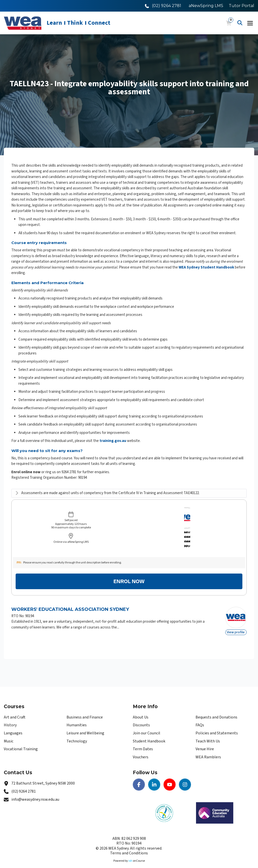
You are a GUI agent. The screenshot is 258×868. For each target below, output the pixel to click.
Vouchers (141, 749)
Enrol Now (129, 573)
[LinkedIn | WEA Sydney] (154, 776)
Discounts (141, 716)
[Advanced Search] (240, 23)
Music (9, 732)
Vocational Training (21, 740)
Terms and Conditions (129, 844)
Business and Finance (85, 708)
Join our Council (147, 724)
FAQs (200, 716)
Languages (13, 724)
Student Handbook (149, 732)
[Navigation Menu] (250, 23)
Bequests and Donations (216, 708)
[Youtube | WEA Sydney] (170, 776)
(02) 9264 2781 (24, 783)
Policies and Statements (217, 724)
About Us (141, 708)
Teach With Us (208, 732)
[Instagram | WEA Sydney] (185, 776)
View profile (236, 624)
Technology (77, 732)
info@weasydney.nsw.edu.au (35, 791)
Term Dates (143, 740)
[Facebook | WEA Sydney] (139, 776)
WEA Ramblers (208, 749)
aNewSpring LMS (206, 6)
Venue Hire (205, 740)
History (10, 716)
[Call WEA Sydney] (163, 6)
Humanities (77, 716)
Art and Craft (15, 708)
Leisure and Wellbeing (85, 724)
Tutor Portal (241, 6)
